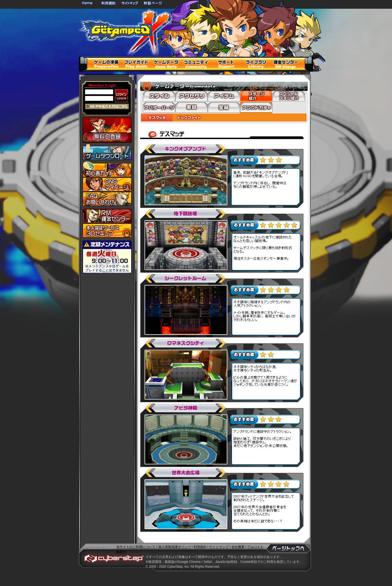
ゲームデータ (272, 87)
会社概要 (238, 547)
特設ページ (153, 3)
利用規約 (109, 3)
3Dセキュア (107, 230)
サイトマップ (130, 3)
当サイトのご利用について (136, 547)
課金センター (107, 216)
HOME (88, 3)
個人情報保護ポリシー (174, 547)
